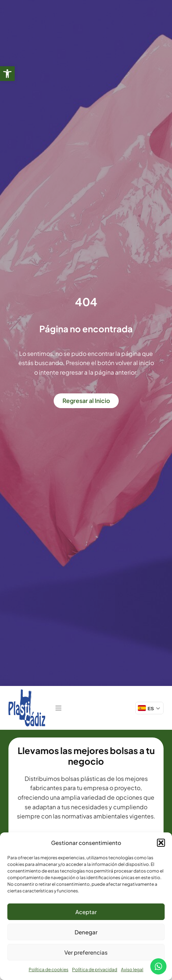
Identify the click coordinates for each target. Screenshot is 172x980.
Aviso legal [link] (132, 970)
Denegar (86, 932)
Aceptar (86, 912)
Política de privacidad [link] (95, 970)
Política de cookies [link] (49, 970)
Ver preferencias (86, 952)
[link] (7, 74)
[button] (161, 843)
